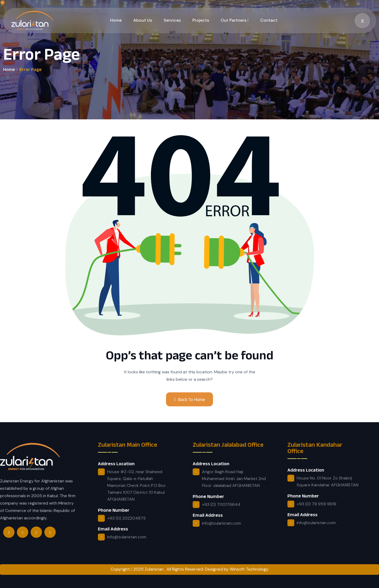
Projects (201, 20)
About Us (143, 20)
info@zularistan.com (127, 537)
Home (116, 20)
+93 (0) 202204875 (126, 518)
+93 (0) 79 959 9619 (316, 504)
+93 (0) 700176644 (221, 504)
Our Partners (233, 20)
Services (172, 20)
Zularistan (155, 569)
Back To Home (189, 399)
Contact (269, 20)
